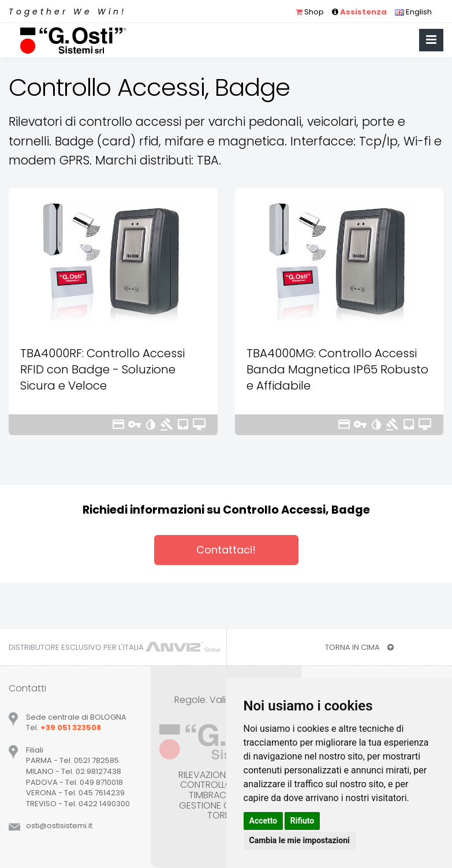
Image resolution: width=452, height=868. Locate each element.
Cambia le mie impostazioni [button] (300, 840)
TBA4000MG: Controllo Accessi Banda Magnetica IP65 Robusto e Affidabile (337, 369)
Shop (310, 12)
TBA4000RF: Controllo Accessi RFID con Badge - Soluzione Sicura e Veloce (102, 369)
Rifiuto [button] (302, 821)
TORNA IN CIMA (359, 647)
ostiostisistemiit (59, 826)
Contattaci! (226, 550)
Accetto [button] (264, 821)
